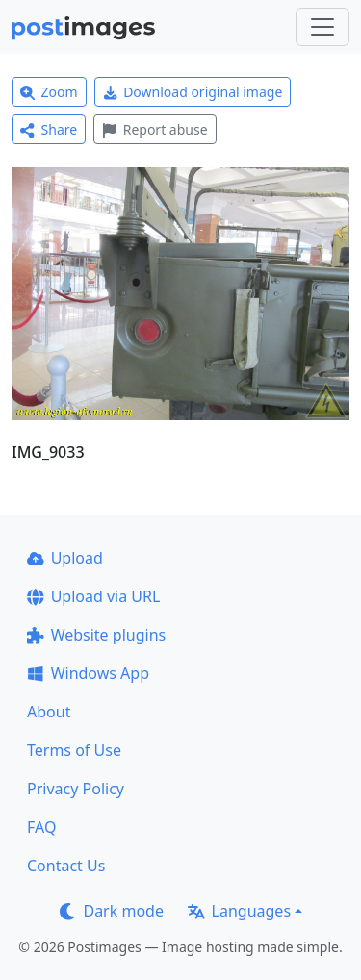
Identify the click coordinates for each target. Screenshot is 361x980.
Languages (239, 911)
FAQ (41, 827)
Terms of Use (74, 750)
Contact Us (66, 866)
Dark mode (112, 911)
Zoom (49, 92)
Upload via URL (93, 596)
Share (49, 129)
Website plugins (96, 635)
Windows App (88, 673)
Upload (65, 558)
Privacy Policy (76, 789)
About (49, 712)
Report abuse (155, 129)
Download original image (193, 92)
